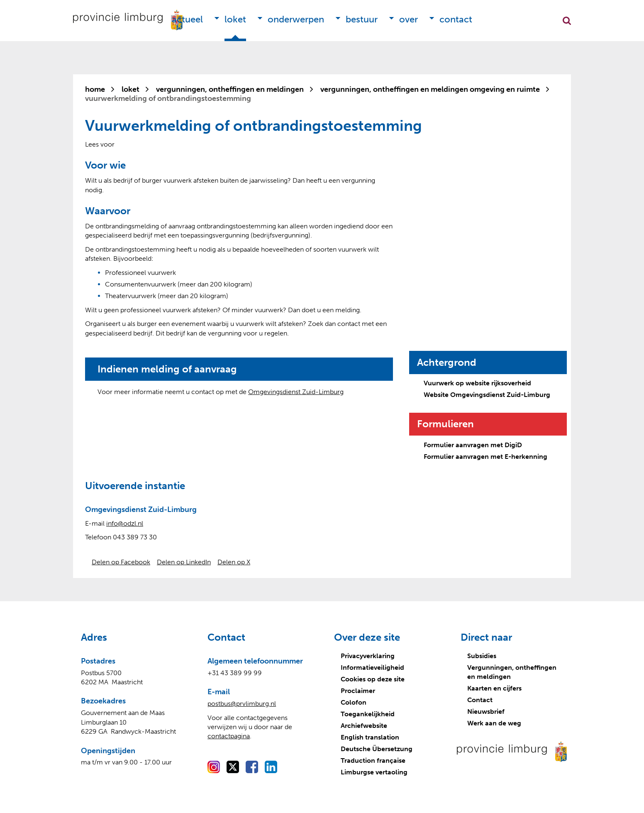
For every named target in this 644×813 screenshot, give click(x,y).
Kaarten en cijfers (494, 688)
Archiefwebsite (364, 726)
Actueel (187, 19)
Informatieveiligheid (372, 667)
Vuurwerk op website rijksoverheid (477, 383)
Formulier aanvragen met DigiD (473, 445)
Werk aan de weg (494, 723)
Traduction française (373, 760)
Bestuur (362, 19)
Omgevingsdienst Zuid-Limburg (296, 392)
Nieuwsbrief (486, 711)
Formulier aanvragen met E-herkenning (485, 457)
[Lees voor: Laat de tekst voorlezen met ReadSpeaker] (100, 144)
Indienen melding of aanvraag (167, 369)
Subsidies (482, 656)
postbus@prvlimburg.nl (242, 704)
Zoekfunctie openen (567, 21)
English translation (370, 737)
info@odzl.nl (125, 523)
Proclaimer (358, 691)
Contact (456, 19)
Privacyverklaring (368, 656)
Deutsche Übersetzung (377, 749)
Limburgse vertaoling (374, 772)
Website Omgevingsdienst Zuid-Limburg (487, 395)
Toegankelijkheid (368, 714)
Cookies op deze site (373, 679)
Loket (235, 19)
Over (409, 19)
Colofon (354, 702)
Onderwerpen (296, 19)
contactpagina (229, 736)
